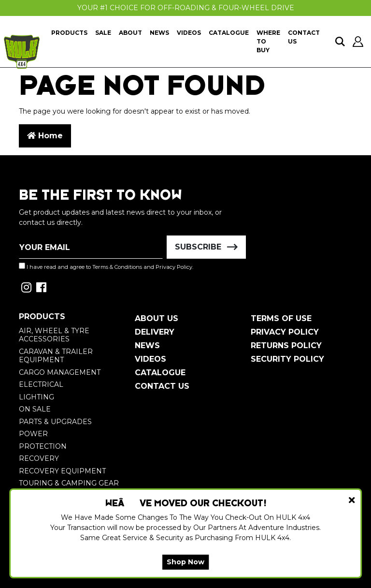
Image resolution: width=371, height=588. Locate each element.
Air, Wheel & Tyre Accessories (54, 335)
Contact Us (304, 37)
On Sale (35, 409)
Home (45, 136)
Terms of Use (281, 318)
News (159, 33)
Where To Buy (268, 41)
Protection (43, 446)
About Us (157, 318)
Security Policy (287, 359)
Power (33, 434)
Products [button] (69, 33)
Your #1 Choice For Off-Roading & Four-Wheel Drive (186, 8)
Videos (189, 33)
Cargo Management (60, 372)
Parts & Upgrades (55, 422)
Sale (103, 33)
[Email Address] (91, 247)
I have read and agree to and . (106, 266)
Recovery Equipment (62, 471)
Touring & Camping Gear (69, 483)
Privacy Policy (174, 267)
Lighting (36, 397)
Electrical (41, 384)
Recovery (39, 458)
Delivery (155, 332)
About (130, 33)
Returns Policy (286, 345)
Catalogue (229, 33)
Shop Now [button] (185, 562)
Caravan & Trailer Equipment (56, 356)
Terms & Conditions (117, 267)
